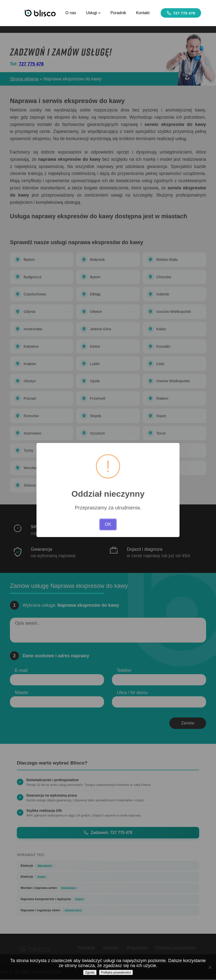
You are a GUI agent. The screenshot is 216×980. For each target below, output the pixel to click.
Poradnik (118, 13)
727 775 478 (181, 13)
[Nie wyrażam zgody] (210, 967)
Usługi (93, 13)
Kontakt (143, 13)
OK (108, 524)
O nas (71, 13)
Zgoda (90, 972)
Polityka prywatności (116, 972)
